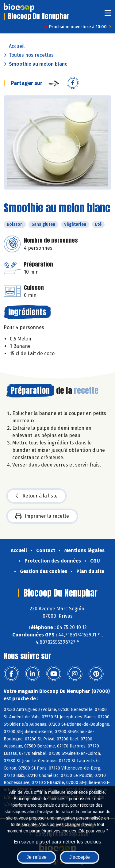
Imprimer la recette (42, 516)
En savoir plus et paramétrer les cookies (57, 842)
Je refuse (36, 857)
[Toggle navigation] (108, 15)
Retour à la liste (36, 496)
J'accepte (80, 857)
